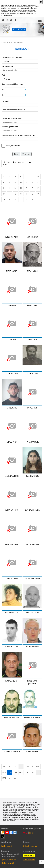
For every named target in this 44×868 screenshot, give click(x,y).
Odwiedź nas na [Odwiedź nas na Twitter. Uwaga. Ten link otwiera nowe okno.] (3, 837)
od (3, 90)
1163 (4, 773)
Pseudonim (6, 101)
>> (15, 777)
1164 (10, 773)
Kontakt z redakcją (6, 846)
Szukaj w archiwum (13, 146)
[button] (40, 20)
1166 (21, 773)
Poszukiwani (18, 43)
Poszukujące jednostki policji (12, 118)
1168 (32, 773)
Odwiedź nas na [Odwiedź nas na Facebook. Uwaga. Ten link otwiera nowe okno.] (11, 832)
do (3, 95)
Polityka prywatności (7, 863)
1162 (38, 767)
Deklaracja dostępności (30, 846)
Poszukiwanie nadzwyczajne (12, 57)
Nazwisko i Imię (7, 66)
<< (3, 766)
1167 (27, 773)
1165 (15, 773)
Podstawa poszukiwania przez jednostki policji (18, 135)
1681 (4, 778)
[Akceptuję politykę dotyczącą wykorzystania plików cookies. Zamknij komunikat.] (41, 2)
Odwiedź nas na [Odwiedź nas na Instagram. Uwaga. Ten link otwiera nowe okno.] (15, 832)
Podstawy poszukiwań (10, 127)
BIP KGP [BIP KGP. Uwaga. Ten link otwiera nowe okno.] (32, 833)
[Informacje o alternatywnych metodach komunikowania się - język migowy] (11, 20)
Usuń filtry (26, 154)
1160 (27, 767)
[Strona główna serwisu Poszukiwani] (3, 20)
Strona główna (7, 43)
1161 (32, 767)
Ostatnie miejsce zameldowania (13, 110)
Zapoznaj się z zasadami (8, 860)
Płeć (3, 75)
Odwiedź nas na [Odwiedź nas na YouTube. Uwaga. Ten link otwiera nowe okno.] (7, 832)
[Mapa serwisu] (7, 20)
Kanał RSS (3, 832)
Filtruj (16, 154)
